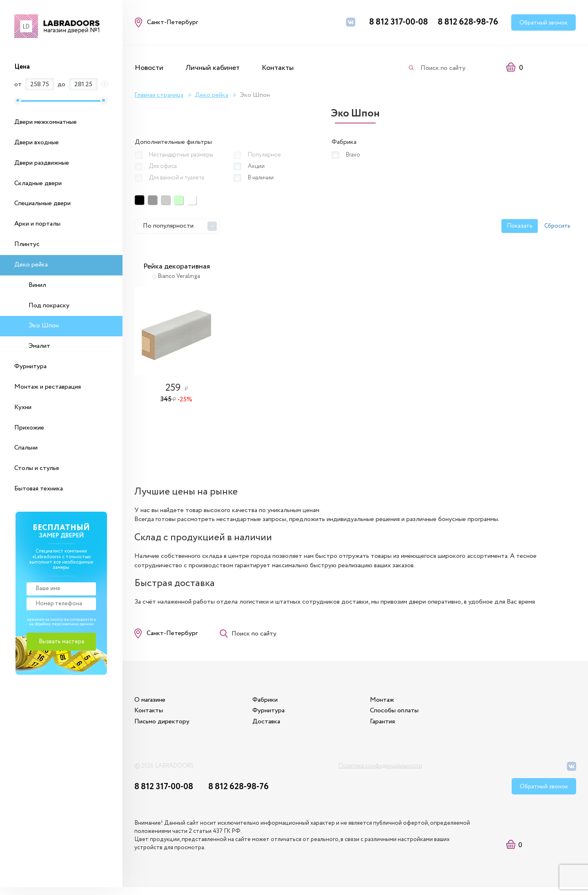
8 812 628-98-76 (468, 22)
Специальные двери (42, 203)
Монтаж (388, 706)
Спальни (26, 448)
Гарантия (388, 728)
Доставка (269, 728)
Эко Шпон (44, 326)
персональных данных (73, 624)
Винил (37, 285)
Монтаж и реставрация (48, 387)
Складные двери (38, 183)
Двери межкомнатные (46, 122)
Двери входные (37, 142)
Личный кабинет (213, 68)
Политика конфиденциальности (380, 773)
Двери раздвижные (42, 163)
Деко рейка (31, 265)
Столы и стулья (37, 468)
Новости (149, 68)
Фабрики (268, 706)
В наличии (261, 178)
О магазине (150, 706)
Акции (256, 166)
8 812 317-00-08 (399, 22)
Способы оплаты (400, 717)
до (61, 85)
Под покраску (49, 305)
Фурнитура (30, 366)
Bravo (353, 155)
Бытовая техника (39, 489)
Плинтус (27, 244)
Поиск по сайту (443, 68)
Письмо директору (162, 728)
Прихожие (29, 428)
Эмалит (39, 346)
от (18, 85)
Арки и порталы (37, 224)
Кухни (23, 407)
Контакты (278, 68)
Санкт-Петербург (173, 638)
